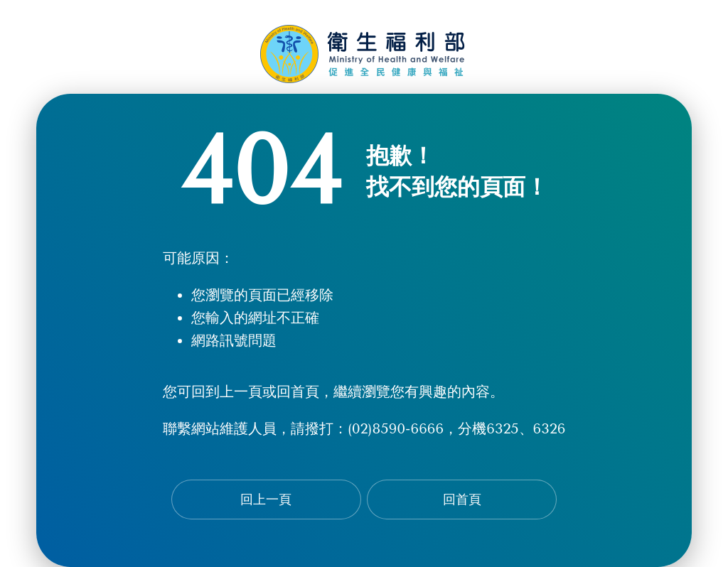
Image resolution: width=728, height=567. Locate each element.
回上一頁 (266, 499)
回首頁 (462, 499)
